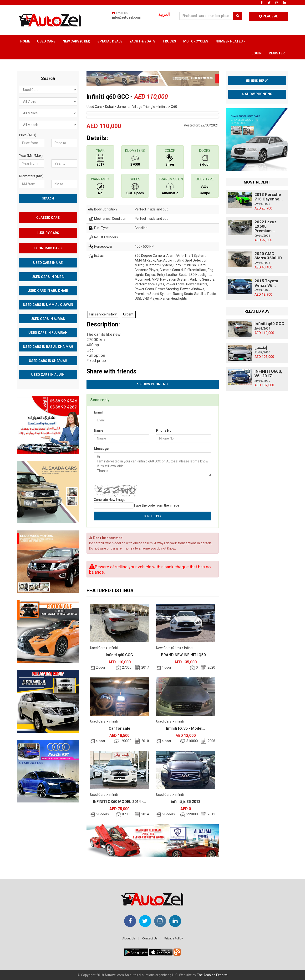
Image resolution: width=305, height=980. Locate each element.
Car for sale (119, 728)
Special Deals (110, 41)
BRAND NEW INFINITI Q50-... (186, 655)
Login (257, 53)
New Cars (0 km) (76, 41)
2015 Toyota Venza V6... (266, 283)
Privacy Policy (174, 938)
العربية (164, 14)
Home (25, 41)
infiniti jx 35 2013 (186, 802)
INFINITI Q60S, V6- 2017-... (268, 374)
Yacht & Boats (142, 41)
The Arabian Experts (212, 975)
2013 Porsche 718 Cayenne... (269, 197)
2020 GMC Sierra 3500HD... (270, 256)
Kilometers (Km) (31, 176)
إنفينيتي (261, 347)
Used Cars (46, 41)
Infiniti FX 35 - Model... (186, 728)
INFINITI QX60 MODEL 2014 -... (119, 802)
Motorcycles (196, 41)
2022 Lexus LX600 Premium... (265, 226)
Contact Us (150, 938)
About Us (129, 938)
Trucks (169, 41)
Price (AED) (28, 135)
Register (277, 53)
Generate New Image (110, 500)
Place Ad (269, 16)
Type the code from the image (156, 505)
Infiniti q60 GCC (119, 655)
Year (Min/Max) (31, 156)
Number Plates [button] (231, 41)
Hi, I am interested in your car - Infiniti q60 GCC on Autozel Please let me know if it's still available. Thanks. (153, 464)
